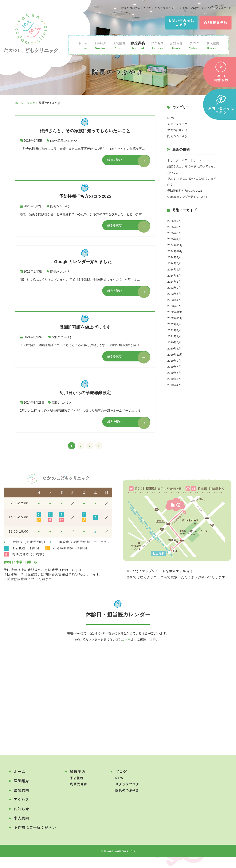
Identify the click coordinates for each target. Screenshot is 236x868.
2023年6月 (175, 294)
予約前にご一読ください (35, 838)
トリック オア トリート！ (187, 160)
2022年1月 (175, 324)
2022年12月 (175, 312)
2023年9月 (175, 288)
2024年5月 (175, 269)
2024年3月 (175, 275)
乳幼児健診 (79, 795)
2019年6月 (175, 373)
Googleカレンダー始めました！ (189, 197)
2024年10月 (175, 251)
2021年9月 (175, 330)
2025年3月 (175, 227)
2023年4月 (175, 300)
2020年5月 (175, 342)
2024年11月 (175, 245)
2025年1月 (175, 239)
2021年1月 (175, 336)
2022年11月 (175, 318)
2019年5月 (175, 379)
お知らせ (178, 45)
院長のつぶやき (69, 141)
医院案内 (120, 45)
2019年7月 (175, 367)
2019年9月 (175, 361)
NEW (54, 141)
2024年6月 (175, 263)
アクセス (158, 45)
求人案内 (213, 45)
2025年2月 (175, 233)
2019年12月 (175, 355)
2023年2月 (175, 306)
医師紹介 (100, 45)
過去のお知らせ (178, 130)
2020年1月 (175, 348)
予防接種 (77, 789)
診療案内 (139, 45)
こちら (126, 650)
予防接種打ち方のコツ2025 (186, 191)
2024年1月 (175, 282)
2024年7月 (175, 257)
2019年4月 (175, 385)
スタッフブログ (178, 124)
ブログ (195, 45)
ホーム (83, 45)
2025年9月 (175, 221)
